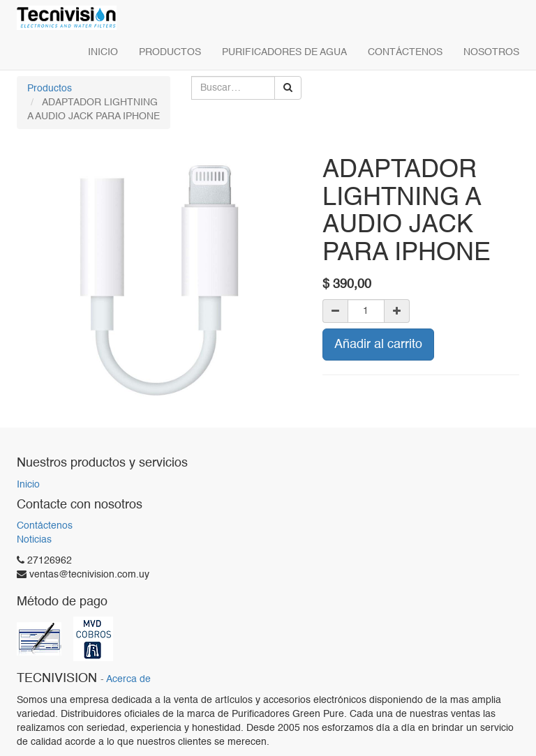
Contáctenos (45, 526)
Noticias (34, 540)
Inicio (28, 485)
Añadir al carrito (378, 345)
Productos (50, 89)
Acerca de (128, 680)
